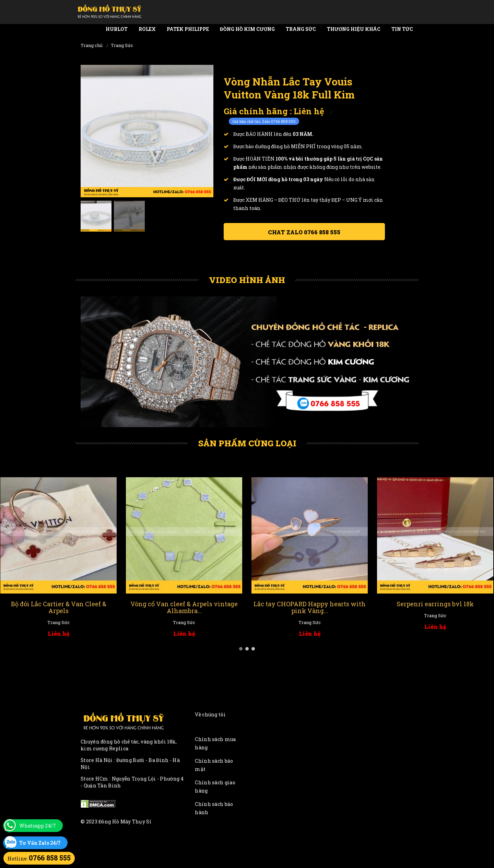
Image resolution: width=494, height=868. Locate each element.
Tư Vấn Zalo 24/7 (40, 843)
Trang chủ (92, 45)
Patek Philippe (188, 29)
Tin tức (402, 29)
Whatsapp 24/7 (38, 826)
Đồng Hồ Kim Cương (247, 29)
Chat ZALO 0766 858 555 (304, 232)
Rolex (147, 29)
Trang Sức (301, 29)
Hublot (117, 29)
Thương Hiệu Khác (354, 29)
